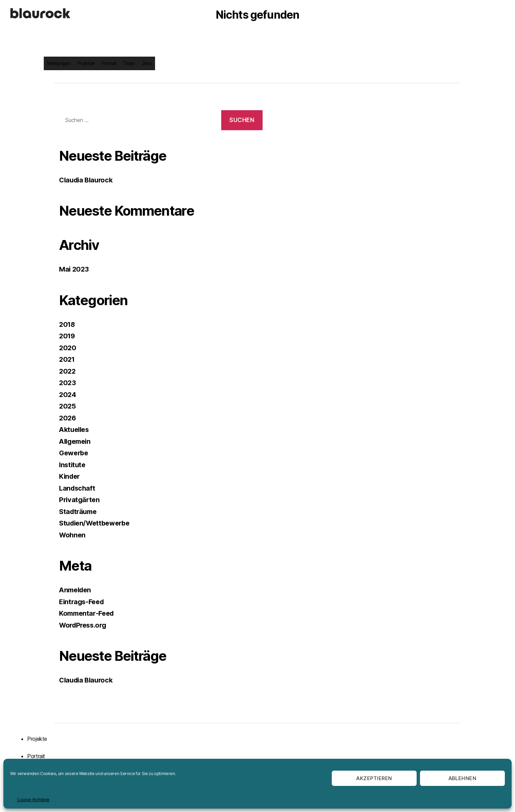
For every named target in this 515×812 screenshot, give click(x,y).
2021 (68, 359)
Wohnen (73, 535)
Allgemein (76, 441)
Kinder (70, 476)
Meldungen (59, 63)
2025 (68, 406)
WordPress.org (84, 625)
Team (129, 63)
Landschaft (78, 488)
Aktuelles (75, 429)
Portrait (109, 63)
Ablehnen (463, 778)
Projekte (86, 63)
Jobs (147, 63)
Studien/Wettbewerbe (97, 523)
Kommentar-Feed (88, 613)
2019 (68, 336)
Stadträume (79, 511)
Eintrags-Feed (83, 602)
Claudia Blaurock (88, 180)
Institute (73, 465)
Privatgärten (80, 500)
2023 (68, 383)
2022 (68, 371)
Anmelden (76, 590)
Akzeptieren (374, 778)
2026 (68, 418)
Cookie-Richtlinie (33, 800)
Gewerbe (75, 453)
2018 (68, 324)
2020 (68, 348)
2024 (68, 394)
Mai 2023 (75, 269)
